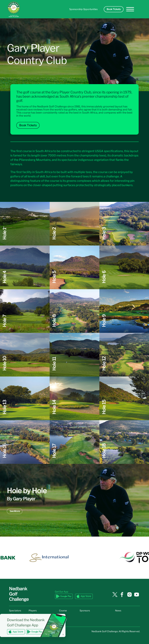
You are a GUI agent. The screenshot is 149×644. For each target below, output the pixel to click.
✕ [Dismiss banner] (63, 634)
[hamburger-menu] (130, 9)
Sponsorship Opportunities (83, 9)
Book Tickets (114, 9)
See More (15, 511)
